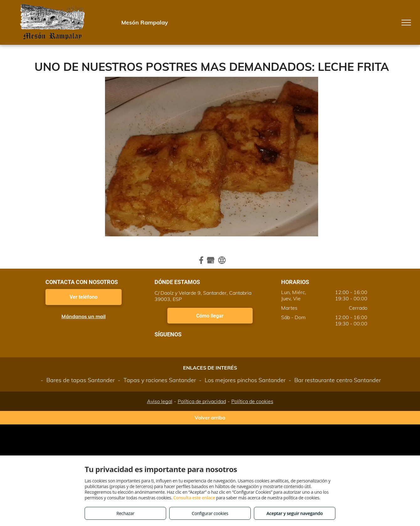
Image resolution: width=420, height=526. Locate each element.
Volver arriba (210, 418)
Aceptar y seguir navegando (294, 513)
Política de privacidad (202, 401)
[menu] (406, 23)
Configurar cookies (210, 513)
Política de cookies (252, 401)
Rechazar (125, 513)
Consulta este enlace (194, 498)
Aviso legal (160, 401)
